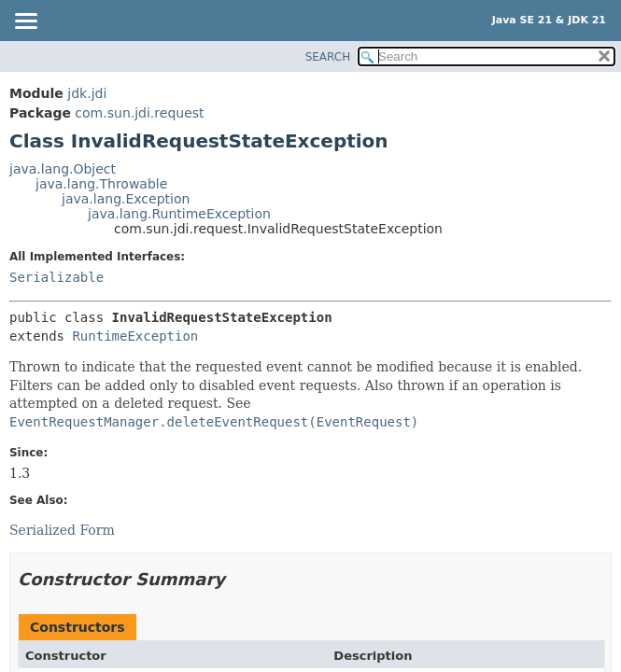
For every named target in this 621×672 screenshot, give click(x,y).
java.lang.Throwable (101, 184)
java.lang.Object (63, 169)
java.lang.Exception (126, 199)
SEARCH (328, 57)
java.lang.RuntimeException (179, 214)
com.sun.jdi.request (139, 113)
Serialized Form (62, 530)
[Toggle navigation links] (25, 22)
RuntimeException (135, 336)
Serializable (56, 277)
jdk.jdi (87, 93)
